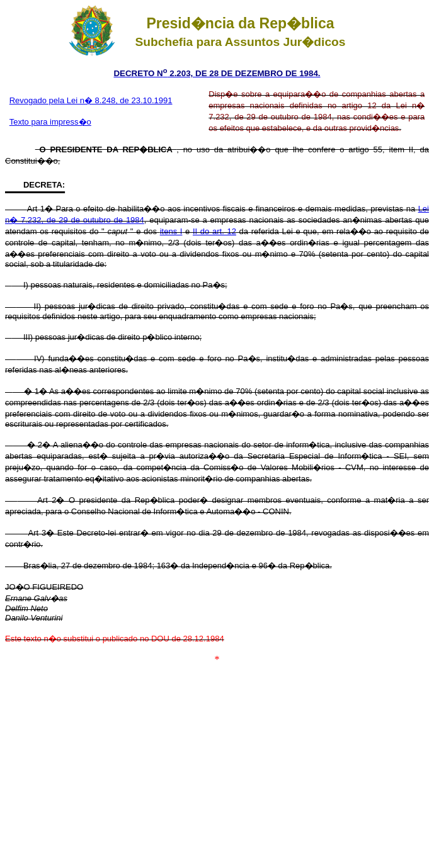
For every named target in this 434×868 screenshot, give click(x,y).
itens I (171, 231)
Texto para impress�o (50, 122)
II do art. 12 (214, 231)
